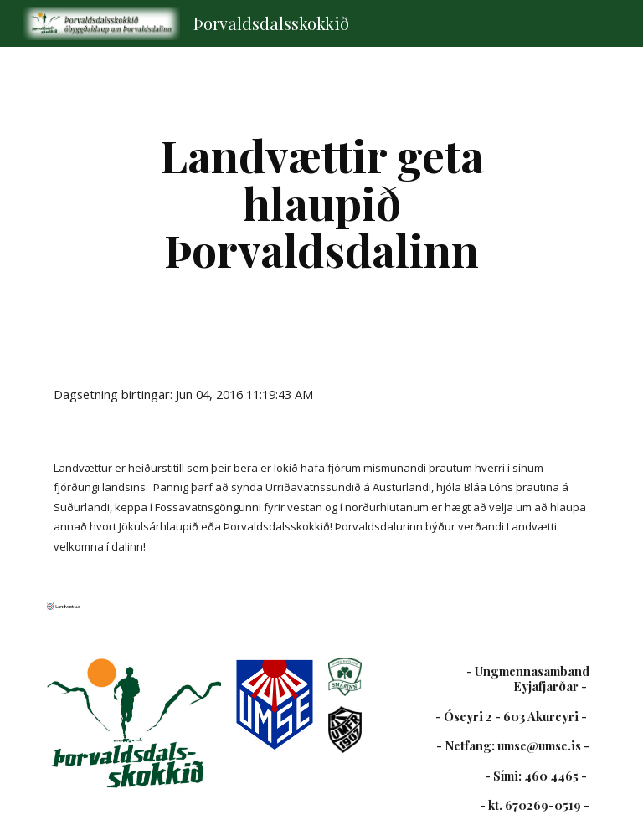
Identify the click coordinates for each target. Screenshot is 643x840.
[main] (321, 202)
